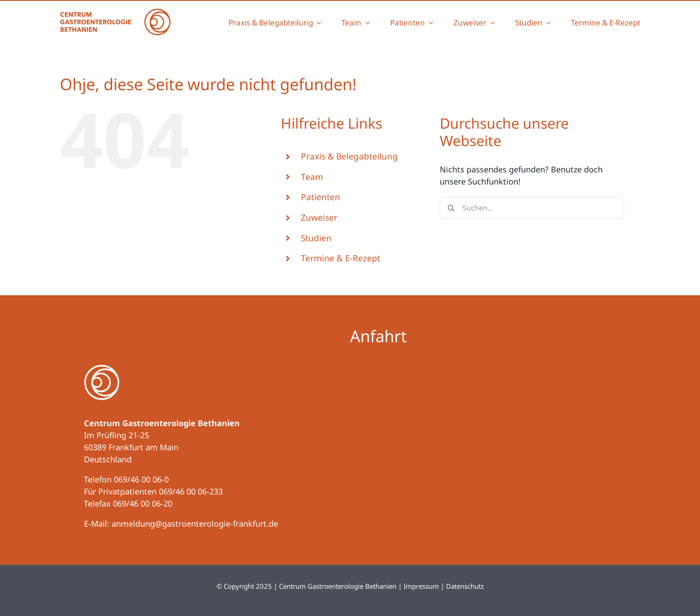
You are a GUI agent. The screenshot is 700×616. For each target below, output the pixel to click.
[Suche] (451, 208)
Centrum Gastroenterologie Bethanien (338, 586)
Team (312, 177)
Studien (316, 238)
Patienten (321, 197)
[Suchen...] (532, 208)
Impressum (421, 586)
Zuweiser (319, 218)
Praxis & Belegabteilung (349, 156)
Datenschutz (465, 586)
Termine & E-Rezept (341, 258)
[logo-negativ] (102, 369)
